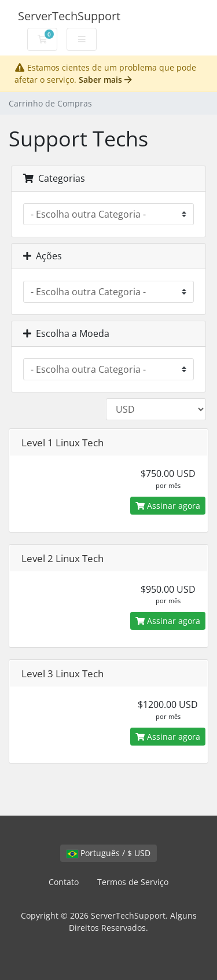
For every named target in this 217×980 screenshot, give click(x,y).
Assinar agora (168, 506)
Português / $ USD (108, 853)
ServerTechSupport (69, 16)
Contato (64, 882)
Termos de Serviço (133, 882)
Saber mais (105, 80)
